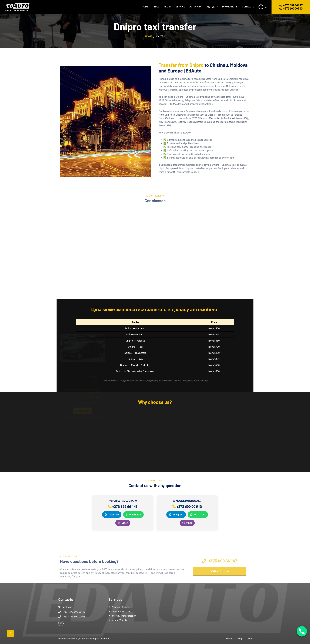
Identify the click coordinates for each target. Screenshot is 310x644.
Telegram (112, 515)
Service (180, 7)
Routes (210, 7)
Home (145, 7)
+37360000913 (291, 8)
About (168, 7)
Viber (123, 523)
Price (156, 7)
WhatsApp (133, 515)
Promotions (230, 7)
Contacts (248, 7)
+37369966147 (291, 5)
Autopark (195, 7)
